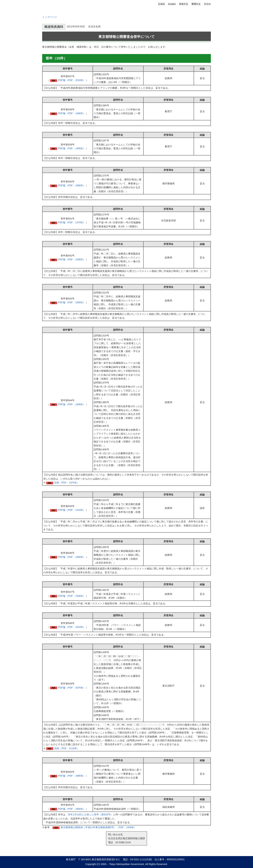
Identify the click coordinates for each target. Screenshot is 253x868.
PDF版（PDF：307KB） (72, 688)
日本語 (161, 4)
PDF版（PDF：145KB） (72, 148)
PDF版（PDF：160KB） (72, 404)
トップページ (50, 17)
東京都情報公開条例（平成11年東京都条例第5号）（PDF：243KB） (98, 827)
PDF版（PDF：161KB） (72, 627)
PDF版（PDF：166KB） (72, 185)
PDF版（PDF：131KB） (72, 510)
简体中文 (184, 4)
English (172, 4)
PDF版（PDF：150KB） (72, 259)
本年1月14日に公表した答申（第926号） (90, 814)
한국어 (207, 4)
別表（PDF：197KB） (67, 483)
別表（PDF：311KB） (67, 748)
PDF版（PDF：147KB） (72, 222)
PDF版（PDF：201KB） (72, 80)
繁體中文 (196, 4)
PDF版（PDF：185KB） (72, 809)
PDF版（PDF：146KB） (72, 113)
